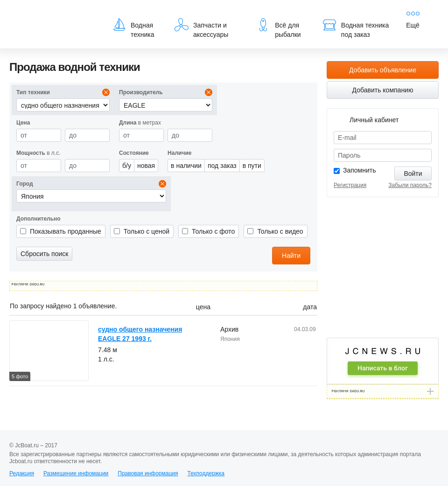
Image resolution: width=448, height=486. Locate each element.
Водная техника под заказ (356, 28)
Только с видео (280, 231)
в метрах (140, 123)
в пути (252, 166)
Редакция (22, 473)
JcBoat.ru (54, 14)
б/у (127, 166)
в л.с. (38, 153)
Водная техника (133, 28)
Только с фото (213, 231)
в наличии (186, 166)
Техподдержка (206, 473)
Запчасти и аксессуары (201, 28)
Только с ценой (147, 231)
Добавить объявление (383, 70)
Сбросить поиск (44, 254)
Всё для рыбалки (278, 28)
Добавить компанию (383, 90)
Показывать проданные (66, 231)
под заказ (222, 166)
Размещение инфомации (76, 473)
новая (146, 166)
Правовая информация (148, 473)
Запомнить (360, 170)
